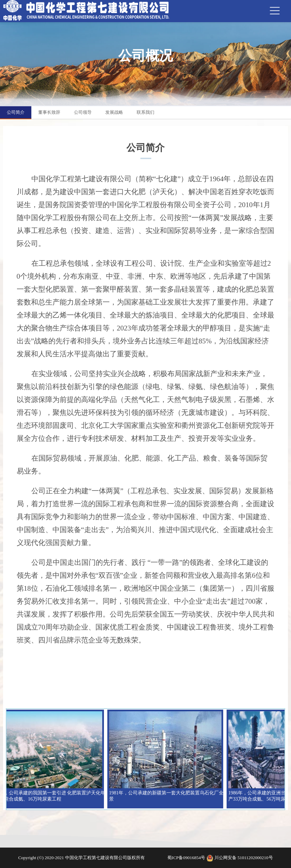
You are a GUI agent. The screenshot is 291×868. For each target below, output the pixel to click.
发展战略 (114, 112)
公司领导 (83, 112)
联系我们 (145, 112)
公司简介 (16, 112)
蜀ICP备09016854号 (187, 858)
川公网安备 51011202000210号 (244, 858)
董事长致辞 (49, 112)
